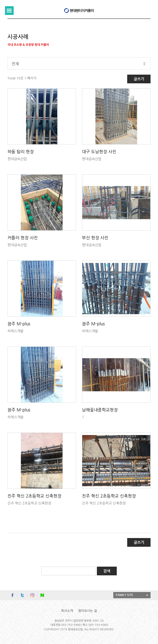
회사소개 (67, 611)
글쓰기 (139, 79)
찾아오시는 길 (87, 611)
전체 (15, 64)
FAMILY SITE (124, 595)
